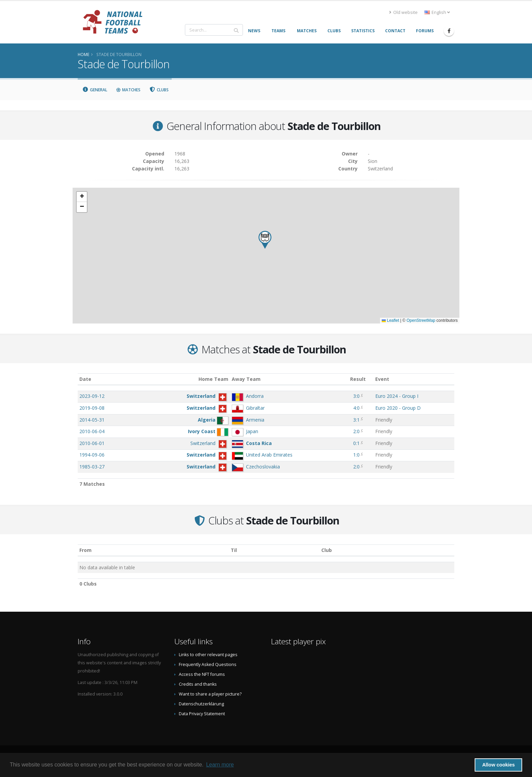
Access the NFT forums (202, 674)
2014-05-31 (92, 420)
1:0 (356, 455)
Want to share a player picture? (210, 694)
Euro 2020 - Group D (398, 408)
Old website (403, 12)
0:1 (356, 443)
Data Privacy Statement (202, 714)
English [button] (437, 12)
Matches (128, 90)
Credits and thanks (198, 684)
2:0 (356, 431)
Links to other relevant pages (208, 655)
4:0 (356, 408)
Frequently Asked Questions (208, 664)
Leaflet (390, 320)
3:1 (356, 420)
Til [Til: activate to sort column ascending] (234, 550)
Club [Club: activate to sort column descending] (327, 550)
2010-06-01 (92, 443)
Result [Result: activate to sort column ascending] (358, 379)
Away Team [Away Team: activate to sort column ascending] (246, 379)
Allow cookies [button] (498, 765)
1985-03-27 (92, 467)
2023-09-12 (92, 396)
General (95, 90)
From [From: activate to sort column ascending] (85, 550)
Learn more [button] (220, 765)
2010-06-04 (92, 431)
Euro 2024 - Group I (397, 396)
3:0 (356, 396)
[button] (265, 240)
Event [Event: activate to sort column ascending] (382, 379)
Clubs (159, 90)
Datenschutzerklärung (201, 704)
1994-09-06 (92, 455)
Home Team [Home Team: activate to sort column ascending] (213, 379)
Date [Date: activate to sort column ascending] (85, 379)
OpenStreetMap (421, 320)
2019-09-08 (92, 408)
